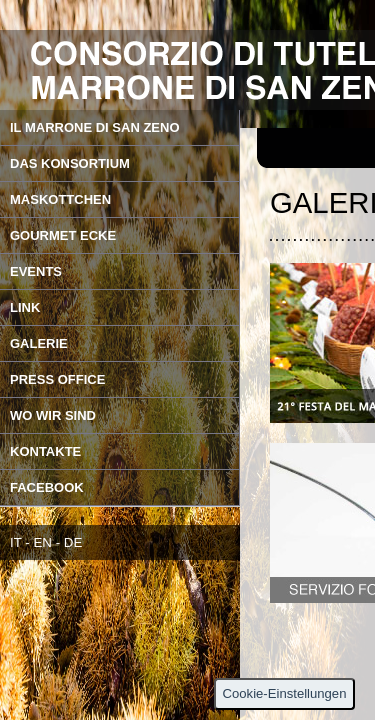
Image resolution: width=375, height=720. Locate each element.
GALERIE (39, 343)
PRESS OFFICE (57, 379)
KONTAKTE (45, 451)
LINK (25, 307)
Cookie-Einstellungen (285, 693)
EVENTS (36, 271)
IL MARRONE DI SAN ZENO (95, 127)
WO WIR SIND (53, 415)
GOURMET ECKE (63, 235)
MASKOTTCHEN (60, 199)
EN (42, 542)
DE (73, 542)
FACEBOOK (47, 487)
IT (16, 542)
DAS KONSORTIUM (70, 163)
